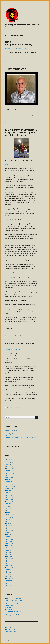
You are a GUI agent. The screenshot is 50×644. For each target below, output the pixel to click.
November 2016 (10, 584)
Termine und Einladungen (13, 432)
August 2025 (9, 463)
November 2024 (10, 470)
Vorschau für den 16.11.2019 (20, 343)
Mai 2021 (9, 505)
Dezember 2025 (10, 461)
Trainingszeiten (11, 609)
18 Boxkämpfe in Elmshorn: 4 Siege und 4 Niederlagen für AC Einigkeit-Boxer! (21, 132)
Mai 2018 (9, 555)
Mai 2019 (9, 534)
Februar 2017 (10, 578)
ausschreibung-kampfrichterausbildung (16, 49)
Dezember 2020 (10, 514)
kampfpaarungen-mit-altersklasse (13, 349)
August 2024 (10, 472)
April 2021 (9, 507)
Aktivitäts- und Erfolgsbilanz (14, 598)
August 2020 (10, 518)
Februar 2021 (10, 511)
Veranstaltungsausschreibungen (15, 611)
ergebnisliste (8, 165)
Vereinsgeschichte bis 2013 (13, 615)
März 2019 (9, 538)
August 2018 (9, 549)
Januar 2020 (9, 527)
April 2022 (9, 494)
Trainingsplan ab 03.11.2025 (14, 434)
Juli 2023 (9, 479)
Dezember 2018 (10, 544)
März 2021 (9, 509)
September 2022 (10, 487)
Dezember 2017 (10, 562)
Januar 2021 (9, 512)
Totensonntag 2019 (15, 69)
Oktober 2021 (10, 500)
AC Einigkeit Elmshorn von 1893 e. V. (22, 25)
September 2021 (10, 501)
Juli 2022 (9, 490)
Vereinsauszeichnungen (13, 613)
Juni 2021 (9, 503)
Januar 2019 (9, 542)
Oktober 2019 (10, 531)
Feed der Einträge (11, 629)
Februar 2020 (10, 525)
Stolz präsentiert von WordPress (28, 640)
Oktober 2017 (10, 566)
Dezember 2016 (10, 582)
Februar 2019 (10, 540)
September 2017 (10, 567)
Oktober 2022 (10, 485)
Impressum (9, 602)
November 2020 (10, 516)
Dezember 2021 (10, 498)
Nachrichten (25, 61)
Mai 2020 (9, 522)
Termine (9, 608)
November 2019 (10, 529)
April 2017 (9, 575)
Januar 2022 (9, 496)
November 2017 (10, 564)
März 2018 (9, 556)
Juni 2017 (9, 573)
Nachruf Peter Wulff (11, 430)
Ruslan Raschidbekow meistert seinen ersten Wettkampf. (21, 438)
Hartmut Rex (10, 61)
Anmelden (9, 627)
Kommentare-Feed (11, 631)
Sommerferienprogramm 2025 (14, 436)
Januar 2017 (9, 580)
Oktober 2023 (10, 478)
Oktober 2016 (10, 586)
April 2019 (9, 536)
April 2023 (9, 481)
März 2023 (9, 483)
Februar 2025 (10, 467)
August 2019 (9, 533)
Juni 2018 (9, 553)
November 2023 (10, 476)
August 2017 (9, 569)
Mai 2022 (9, 492)
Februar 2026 (10, 459)
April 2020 (9, 523)
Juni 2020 (9, 520)
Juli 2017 (8, 571)
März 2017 (9, 577)
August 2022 (10, 489)
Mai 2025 (9, 465)
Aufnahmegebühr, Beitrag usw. (14, 600)
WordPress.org (10, 633)
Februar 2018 (10, 558)
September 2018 (10, 547)
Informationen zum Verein (13, 604)
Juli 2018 (8, 551)
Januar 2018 (9, 560)
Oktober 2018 (10, 545)
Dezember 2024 (10, 468)
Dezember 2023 (10, 474)
